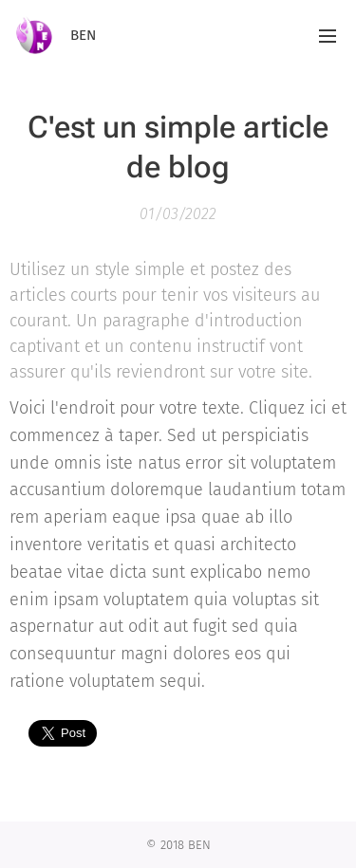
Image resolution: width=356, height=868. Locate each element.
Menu (328, 36)
